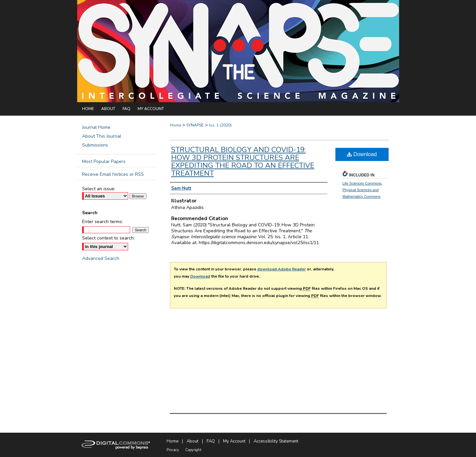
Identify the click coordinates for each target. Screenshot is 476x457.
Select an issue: (99, 189)
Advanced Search (101, 258)
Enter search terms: (102, 222)
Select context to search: (108, 238)
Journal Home (96, 127)
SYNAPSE (195, 125)
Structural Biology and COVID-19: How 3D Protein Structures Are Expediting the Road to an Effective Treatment (243, 162)
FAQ (211, 441)
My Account (234, 441)
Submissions (95, 145)
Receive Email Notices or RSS (113, 174)
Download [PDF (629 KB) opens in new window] (362, 154)
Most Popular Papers (104, 161)
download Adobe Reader (282, 269)
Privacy (173, 450)
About (193, 441)
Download (200, 276)
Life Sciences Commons (362, 183)
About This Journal (102, 136)
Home (175, 125)
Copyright (193, 450)
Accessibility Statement (276, 441)
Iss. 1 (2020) (220, 125)
